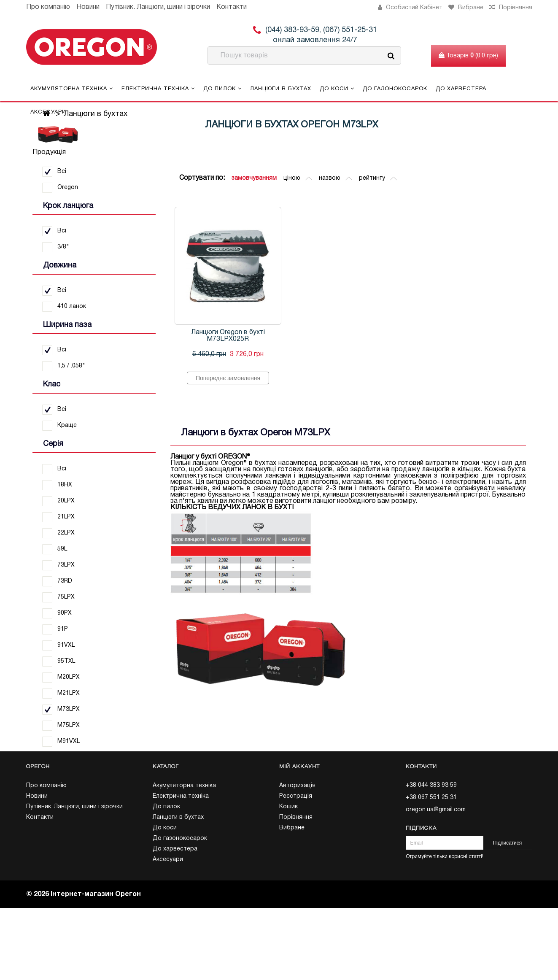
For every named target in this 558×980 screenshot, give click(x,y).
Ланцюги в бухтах (281, 89)
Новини (88, 7)
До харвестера (461, 89)
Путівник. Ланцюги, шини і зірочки (158, 7)
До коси (337, 89)
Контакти (232, 7)
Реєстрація (296, 796)
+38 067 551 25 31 (431, 798)
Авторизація (297, 786)
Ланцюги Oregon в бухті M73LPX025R (228, 336)
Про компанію (48, 7)
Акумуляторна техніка (72, 89)
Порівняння (296, 817)
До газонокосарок (395, 89)
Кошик (288, 807)
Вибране (292, 828)
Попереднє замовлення (228, 378)
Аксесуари (48, 112)
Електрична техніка (158, 89)
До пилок (222, 89)
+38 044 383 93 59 (431, 785)
